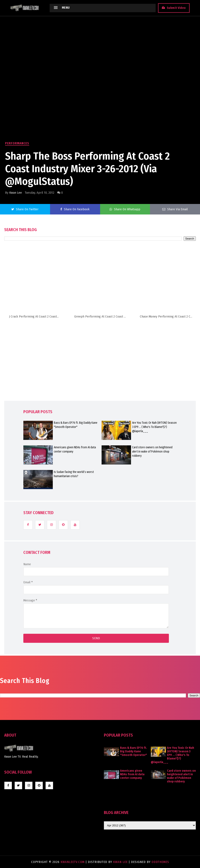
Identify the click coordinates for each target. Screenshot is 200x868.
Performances (17, 143)
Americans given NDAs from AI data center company (75, 449)
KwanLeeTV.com (73, 862)
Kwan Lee (16, 193)
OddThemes (160, 862)
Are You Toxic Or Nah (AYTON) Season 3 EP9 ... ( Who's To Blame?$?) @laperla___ (154, 427)
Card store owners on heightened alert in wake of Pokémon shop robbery (152, 452)
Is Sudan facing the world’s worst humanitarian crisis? (74, 474)
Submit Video (176, 8)
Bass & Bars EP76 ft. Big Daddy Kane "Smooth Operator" (76, 425)
